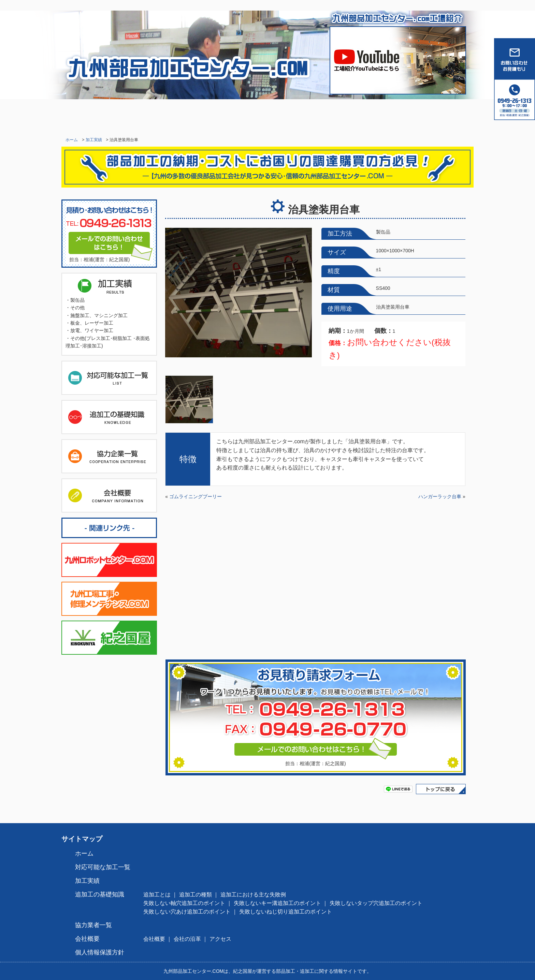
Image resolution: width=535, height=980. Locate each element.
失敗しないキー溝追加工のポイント (277, 903)
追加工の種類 (196, 895)
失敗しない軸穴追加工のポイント (184, 903)
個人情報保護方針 (100, 952)
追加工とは (157, 895)
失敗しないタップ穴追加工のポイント (376, 903)
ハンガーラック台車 (440, 496)
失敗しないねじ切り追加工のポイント (286, 912)
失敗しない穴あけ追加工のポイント (187, 912)
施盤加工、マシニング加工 (99, 315)
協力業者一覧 (370, 116)
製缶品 (77, 300)
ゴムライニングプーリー (196, 496)
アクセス (220, 939)
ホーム (97, 116)
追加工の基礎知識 (302, 116)
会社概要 (438, 116)
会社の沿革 (187, 939)
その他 (77, 308)
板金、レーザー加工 (92, 323)
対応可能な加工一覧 (165, 116)
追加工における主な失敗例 (253, 895)
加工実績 (233, 116)
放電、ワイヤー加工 (92, 330)
